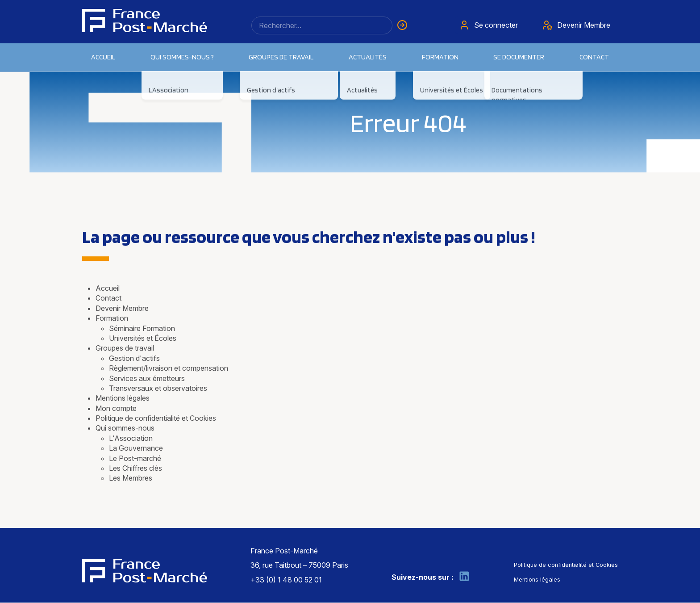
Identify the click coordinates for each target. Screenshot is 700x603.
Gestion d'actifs (134, 358)
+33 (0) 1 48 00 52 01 (286, 580)
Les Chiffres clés (135, 468)
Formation (112, 318)
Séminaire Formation (142, 328)
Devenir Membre (122, 308)
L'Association (131, 438)
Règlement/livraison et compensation (169, 368)
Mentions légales (123, 398)
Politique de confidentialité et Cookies (156, 418)
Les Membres (131, 478)
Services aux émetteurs (147, 378)
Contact (594, 57)
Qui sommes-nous (125, 428)
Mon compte (116, 408)
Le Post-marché (135, 458)
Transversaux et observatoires (158, 388)
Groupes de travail (125, 348)
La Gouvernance (136, 448)
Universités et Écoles (143, 338)
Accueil (103, 57)
